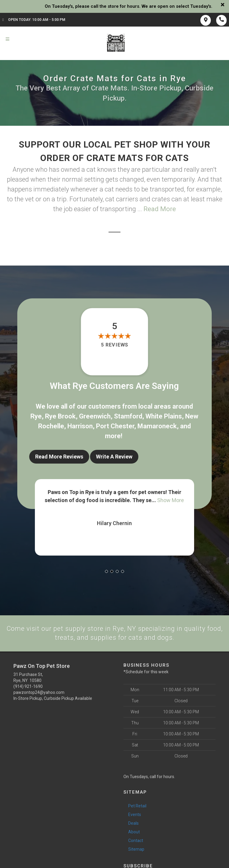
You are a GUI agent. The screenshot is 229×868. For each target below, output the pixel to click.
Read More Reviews (59, 457)
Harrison (80, 426)
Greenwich (95, 416)
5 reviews (114, 345)
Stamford (128, 416)
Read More (160, 209)
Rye (36, 416)
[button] (106, 571)
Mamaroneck (157, 426)
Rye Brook (60, 416)
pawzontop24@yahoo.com (39, 692)
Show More (171, 500)
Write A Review (114, 457)
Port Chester (115, 426)
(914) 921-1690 (28, 686)
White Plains (164, 416)
